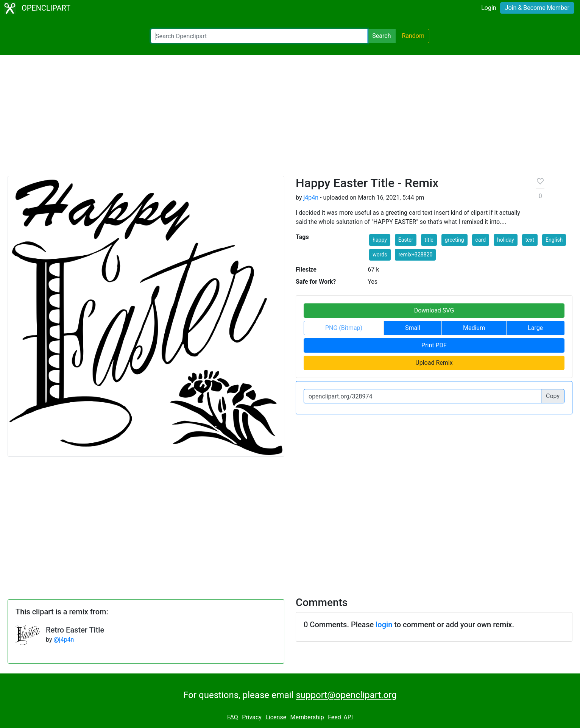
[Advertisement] (290, 119)
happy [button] (380, 240)
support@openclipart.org (346, 695)
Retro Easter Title (75, 630)
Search (381, 36)
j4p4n (311, 198)
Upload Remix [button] (434, 363)
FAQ (233, 717)
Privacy (252, 717)
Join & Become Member (537, 8)
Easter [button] (406, 240)
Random (413, 36)
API (348, 717)
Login (489, 8)
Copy (553, 396)
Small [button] (413, 328)
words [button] (380, 255)
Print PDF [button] (434, 345)
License (276, 717)
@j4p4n (64, 640)
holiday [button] (506, 240)
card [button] (481, 240)
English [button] (554, 240)
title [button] (429, 240)
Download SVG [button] (434, 310)
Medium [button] (474, 328)
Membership (307, 717)
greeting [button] (454, 240)
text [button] (530, 240)
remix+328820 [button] (415, 255)
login (384, 625)
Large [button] (535, 328)
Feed (334, 717)
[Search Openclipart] (259, 36)
